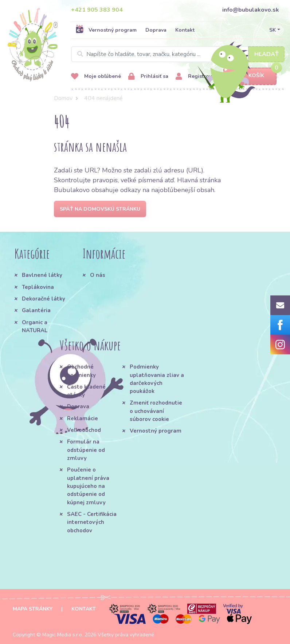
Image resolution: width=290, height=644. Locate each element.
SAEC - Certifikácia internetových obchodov (92, 522)
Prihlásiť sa (148, 77)
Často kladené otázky (86, 391)
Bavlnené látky (42, 275)
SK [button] (273, 30)
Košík (250, 76)
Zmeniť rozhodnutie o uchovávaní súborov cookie (156, 411)
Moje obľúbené (96, 77)
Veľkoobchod (84, 430)
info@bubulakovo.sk (251, 10)
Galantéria (36, 310)
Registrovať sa (199, 77)
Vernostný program (106, 30)
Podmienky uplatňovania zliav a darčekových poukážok (157, 379)
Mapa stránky (33, 609)
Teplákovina (38, 287)
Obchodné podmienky (81, 371)
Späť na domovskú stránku (100, 209)
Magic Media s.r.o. (63, 635)
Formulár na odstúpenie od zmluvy (86, 450)
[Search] (178, 54)
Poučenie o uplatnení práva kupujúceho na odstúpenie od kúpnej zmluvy (88, 486)
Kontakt (185, 30)
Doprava (156, 30)
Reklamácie (83, 418)
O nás (98, 275)
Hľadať (267, 54)
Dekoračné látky (44, 299)
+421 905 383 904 (97, 10)
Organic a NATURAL (35, 326)
